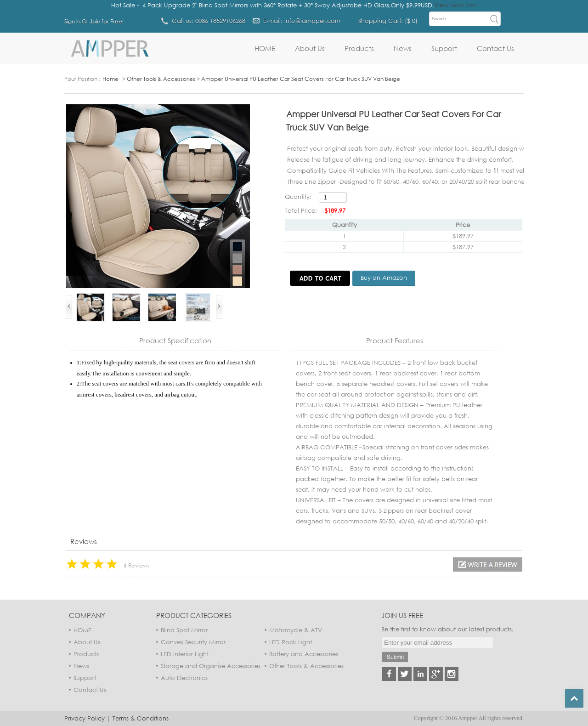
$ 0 (411, 21)
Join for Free (106, 21)
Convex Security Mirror (193, 642)
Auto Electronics (184, 678)
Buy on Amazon (384, 278)
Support (444, 48)
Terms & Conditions (141, 718)
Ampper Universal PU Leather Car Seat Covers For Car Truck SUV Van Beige (301, 79)
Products (359, 48)
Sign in (72, 21)
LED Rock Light (291, 642)
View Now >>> (455, 5)
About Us (310, 48)
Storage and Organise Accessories (211, 666)
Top (574, 698)
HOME (265, 48)
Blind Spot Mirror (184, 630)
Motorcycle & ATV (296, 630)
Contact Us (495, 48)
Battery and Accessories (304, 654)
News (403, 48)
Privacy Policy (85, 718)
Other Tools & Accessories (161, 79)
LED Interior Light (185, 654)
